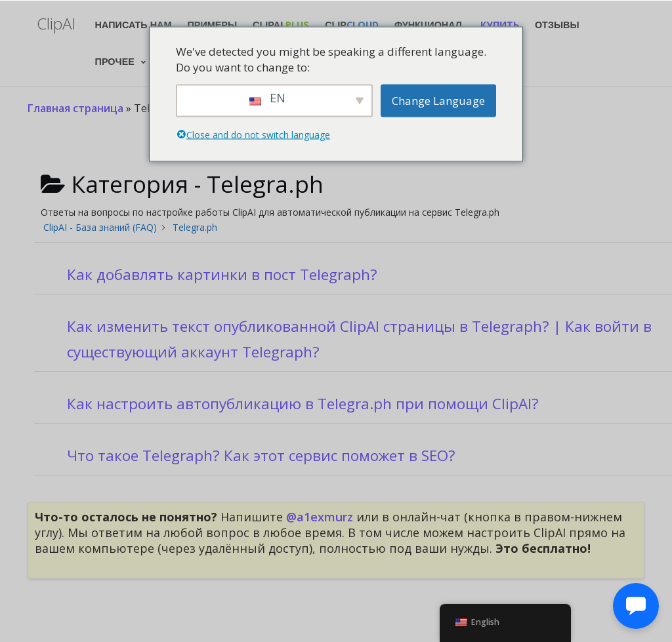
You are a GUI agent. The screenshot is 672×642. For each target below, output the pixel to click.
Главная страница (75, 108)
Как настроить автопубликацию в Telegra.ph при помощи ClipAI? (303, 404)
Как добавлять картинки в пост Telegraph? (222, 274)
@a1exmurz (320, 517)
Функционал (428, 25)
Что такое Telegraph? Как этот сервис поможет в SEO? (261, 455)
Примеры (213, 25)
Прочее (115, 62)
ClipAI (281, 25)
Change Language (438, 100)
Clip (352, 25)
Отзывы (557, 25)
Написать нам (134, 25)
